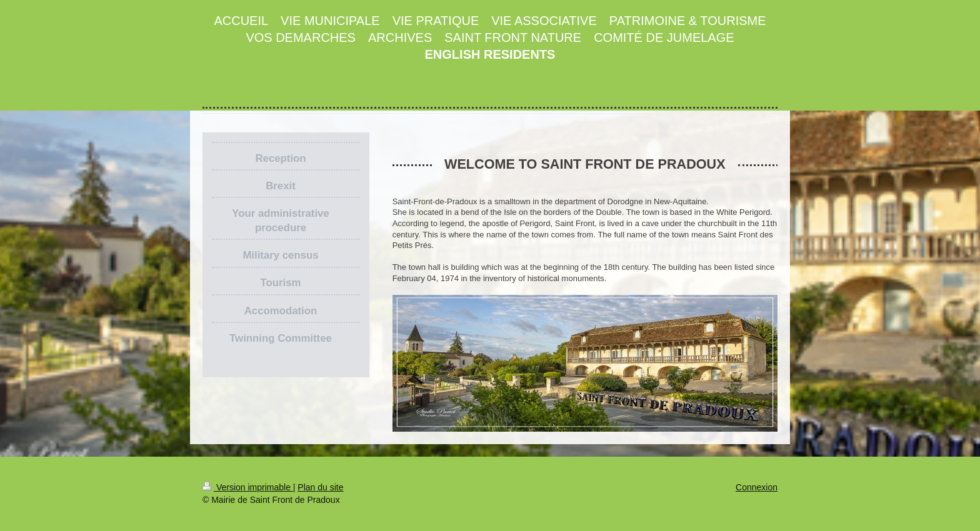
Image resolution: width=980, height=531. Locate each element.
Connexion (757, 487)
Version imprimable (248, 487)
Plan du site (320, 487)
